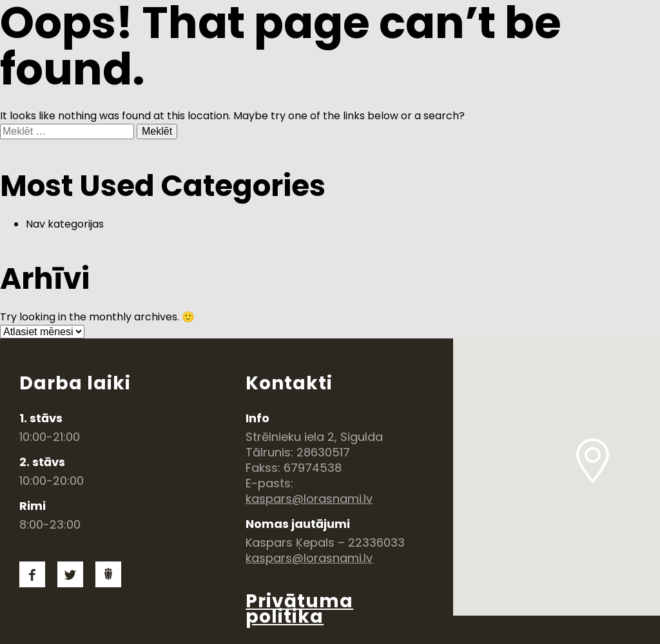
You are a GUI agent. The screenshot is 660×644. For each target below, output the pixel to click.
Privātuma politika (299, 609)
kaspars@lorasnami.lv (309, 499)
